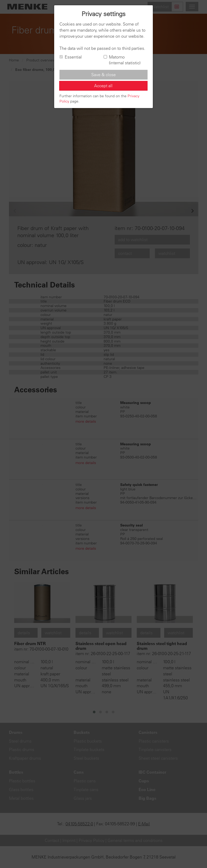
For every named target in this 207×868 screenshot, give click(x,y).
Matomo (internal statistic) (122, 60)
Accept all (103, 86)
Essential (71, 57)
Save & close (103, 75)
